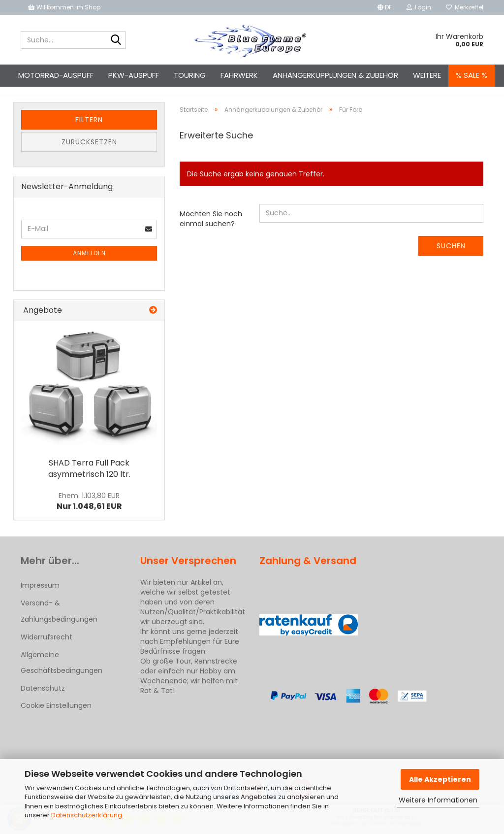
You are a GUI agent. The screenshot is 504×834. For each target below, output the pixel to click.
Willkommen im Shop (64, 7)
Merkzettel (465, 7)
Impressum (40, 594)
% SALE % (472, 75)
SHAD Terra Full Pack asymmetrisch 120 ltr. (89, 477)
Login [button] (419, 7)
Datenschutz (43, 697)
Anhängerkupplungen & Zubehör (335, 75)
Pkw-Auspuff (134, 75)
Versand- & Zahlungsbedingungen (59, 620)
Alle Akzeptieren (440, 779)
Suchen (451, 255)
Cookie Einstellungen (56, 714)
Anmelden (89, 262)
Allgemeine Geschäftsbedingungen (62, 671)
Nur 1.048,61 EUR (89, 510)
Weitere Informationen (438, 800)
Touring (190, 75)
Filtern (89, 129)
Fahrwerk (239, 75)
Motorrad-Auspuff (56, 75)
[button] (385, 7)
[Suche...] (116, 40)
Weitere (427, 75)
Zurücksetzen (89, 151)
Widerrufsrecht (47, 646)
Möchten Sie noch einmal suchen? (211, 228)
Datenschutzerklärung (87, 815)
